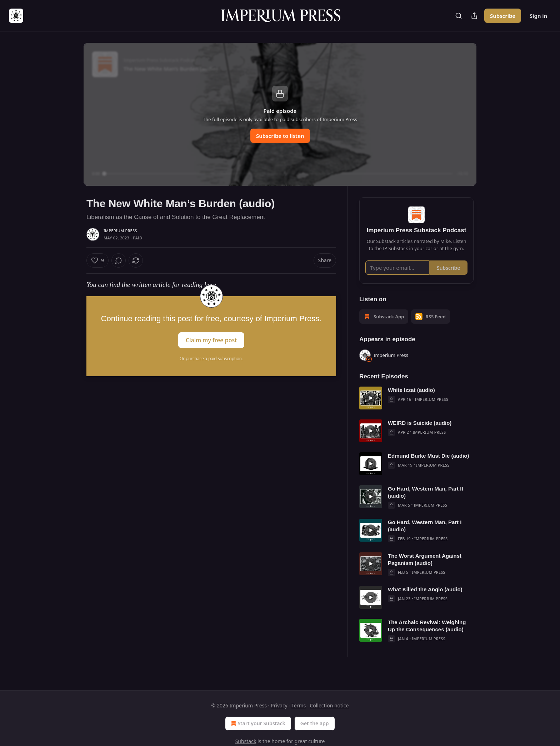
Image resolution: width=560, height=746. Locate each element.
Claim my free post (211, 340)
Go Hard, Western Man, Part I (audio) (425, 536)
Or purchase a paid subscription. (211, 359)
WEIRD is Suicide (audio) (420, 433)
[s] (371, 408)
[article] (416, 408)
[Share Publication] (474, 16)
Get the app (315, 723)
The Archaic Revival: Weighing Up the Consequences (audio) (427, 636)
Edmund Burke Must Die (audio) (429, 466)
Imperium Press (120, 231)
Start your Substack (257, 723)
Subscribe (503, 16)
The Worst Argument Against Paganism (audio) (425, 570)
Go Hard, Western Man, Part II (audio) (426, 503)
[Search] (459, 16)
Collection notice (329, 705)
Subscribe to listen (280, 136)
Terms (299, 705)
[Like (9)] (97, 260)
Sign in (538, 16)
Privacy (279, 705)
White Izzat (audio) (411, 400)
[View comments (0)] (119, 260)
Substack (246, 741)
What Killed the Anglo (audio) (425, 600)
